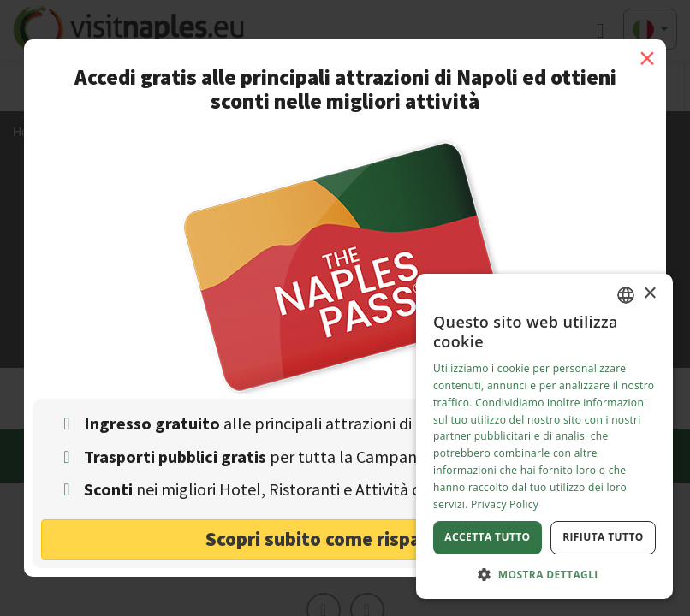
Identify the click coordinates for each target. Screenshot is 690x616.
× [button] (649, 294)
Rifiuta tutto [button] (603, 537)
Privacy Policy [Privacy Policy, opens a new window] (505, 504)
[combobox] (626, 295)
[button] (544, 574)
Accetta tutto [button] (487, 537)
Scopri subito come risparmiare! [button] (345, 539)
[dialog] (544, 436)
